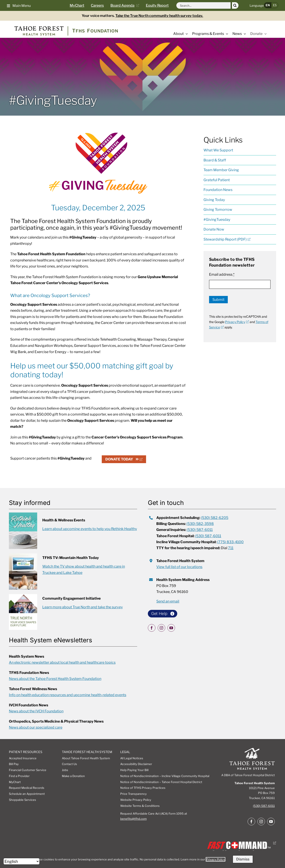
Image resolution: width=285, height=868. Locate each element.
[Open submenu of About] (186, 34)
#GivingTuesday (217, 220)
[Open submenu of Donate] (265, 34)
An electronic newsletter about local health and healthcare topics (62, 662)
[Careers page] (101, 5)
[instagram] (161, 628)
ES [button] (275, 5)
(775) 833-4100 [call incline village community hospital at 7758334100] (230, 542)
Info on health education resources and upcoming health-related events (68, 695)
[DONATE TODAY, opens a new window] (124, 459)
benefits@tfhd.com (133, 819)
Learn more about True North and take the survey (82, 607)
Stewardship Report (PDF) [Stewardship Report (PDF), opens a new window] (227, 239)
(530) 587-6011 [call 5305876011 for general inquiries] (200, 530)
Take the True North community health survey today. (159, 16)
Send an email (168, 601)
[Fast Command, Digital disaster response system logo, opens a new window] (241, 843)
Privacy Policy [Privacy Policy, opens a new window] (237, 322)
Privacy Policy (216, 859)
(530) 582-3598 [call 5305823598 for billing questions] (200, 524)
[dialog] (142, 859)
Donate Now (214, 229)
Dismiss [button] (243, 859)
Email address (222, 274)
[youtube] (171, 628)
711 (231, 548)
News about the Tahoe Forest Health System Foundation (55, 679)
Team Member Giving (221, 170)
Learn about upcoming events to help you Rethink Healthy (90, 529)
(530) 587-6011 (264, 806)
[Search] (235, 5)
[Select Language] (21, 861)
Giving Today (214, 200)
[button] (19, 5)
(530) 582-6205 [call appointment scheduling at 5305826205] (215, 518)
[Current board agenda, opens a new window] (126, 5)
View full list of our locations (179, 567)
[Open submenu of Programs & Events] (226, 34)
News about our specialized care (36, 727)
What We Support (218, 150)
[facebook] (152, 628)
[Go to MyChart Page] (80, 5)
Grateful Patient (217, 180)
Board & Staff (215, 160)
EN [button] (268, 5)
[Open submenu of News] (244, 34)
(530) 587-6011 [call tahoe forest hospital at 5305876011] (208, 536)
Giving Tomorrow (218, 210)
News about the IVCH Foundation (36, 711)
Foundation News (218, 190)
